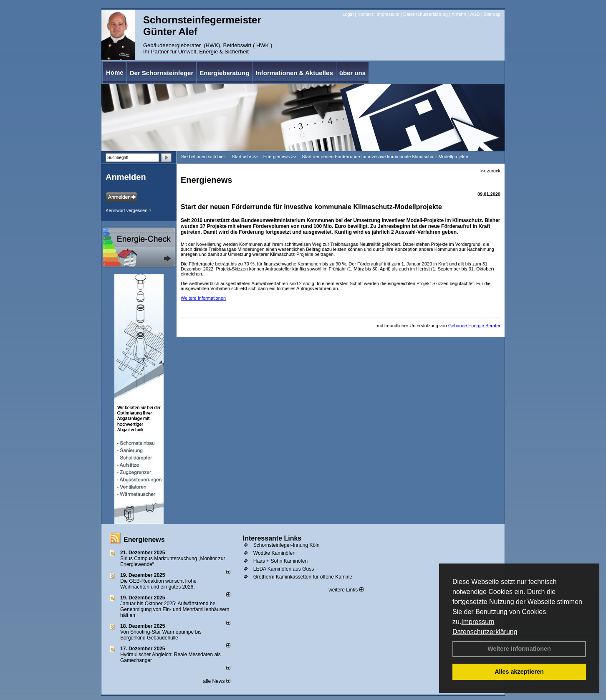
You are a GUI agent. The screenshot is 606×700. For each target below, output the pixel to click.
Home (115, 72)
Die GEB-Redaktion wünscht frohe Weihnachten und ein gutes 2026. (158, 584)
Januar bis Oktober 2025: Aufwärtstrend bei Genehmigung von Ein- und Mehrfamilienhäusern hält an (175, 609)
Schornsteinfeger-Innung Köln (287, 545)
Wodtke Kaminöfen (274, 553)
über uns (352, 73)
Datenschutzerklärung (485, 632)
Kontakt (365, 14)
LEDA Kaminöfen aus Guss (284, 569)
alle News (216, 681)
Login (348, 14)
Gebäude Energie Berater (474, 326)
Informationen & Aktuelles (294, 73)
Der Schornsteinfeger (162, 73)
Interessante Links (272, 538)
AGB (475, 14)
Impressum (478, 622)
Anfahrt (459, 14)
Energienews (144, 540)
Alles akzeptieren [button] (519, 672)
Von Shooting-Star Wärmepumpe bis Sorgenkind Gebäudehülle (161, 635)
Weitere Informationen (519, 649)
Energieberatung (224, 73)
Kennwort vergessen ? (128, 210)
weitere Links (346, 590)
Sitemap (492, 14)
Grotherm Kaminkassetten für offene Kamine (303, 577)
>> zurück (490, 171)
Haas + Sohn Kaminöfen (280, 561)
